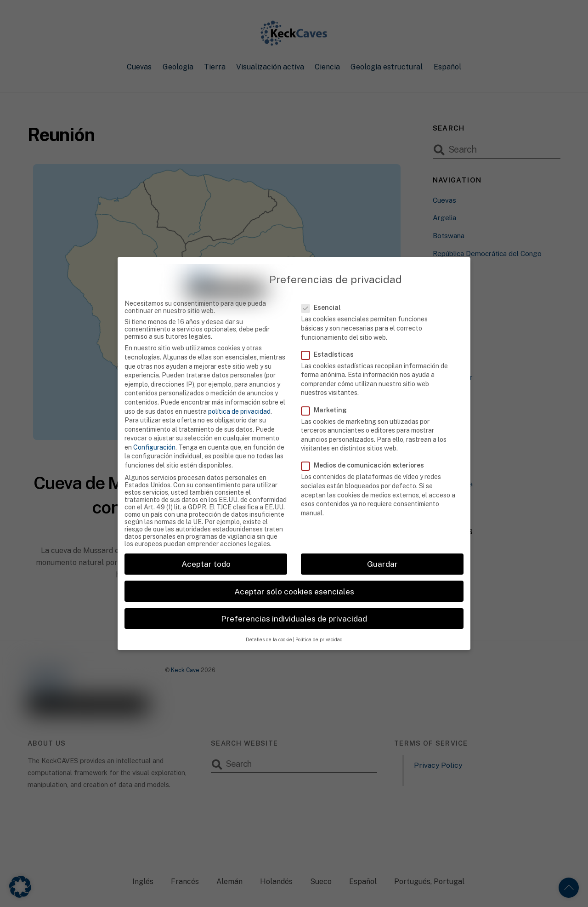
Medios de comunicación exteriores (368, 450)
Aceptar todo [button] (206, 549)
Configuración (154, 432)
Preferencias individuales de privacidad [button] (294, 603)
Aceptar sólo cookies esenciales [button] (294, 576)
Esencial (327, 292)
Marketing (329, 394)
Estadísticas (333, 339)
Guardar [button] (382, 549)
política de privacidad (239, 396)
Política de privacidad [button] (319, 624)
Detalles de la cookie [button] (269, 624)
